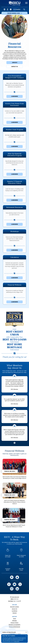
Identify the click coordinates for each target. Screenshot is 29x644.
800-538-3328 (16, 597)
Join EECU (15, 63)
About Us (14, 609)
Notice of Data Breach (15, 632)
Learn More (17, 97)
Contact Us (14, 67)
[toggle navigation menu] (26, 3)
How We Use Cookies (15, 636)
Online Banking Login (15, 13)
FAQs (15, 619)
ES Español (17, 9)
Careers (15, 613)
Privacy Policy (15, 623)
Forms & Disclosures (14, 627)
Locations (14, 611)
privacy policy (17, 641)
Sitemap (14, 621)
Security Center (15, 607)
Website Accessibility (14, 625)
